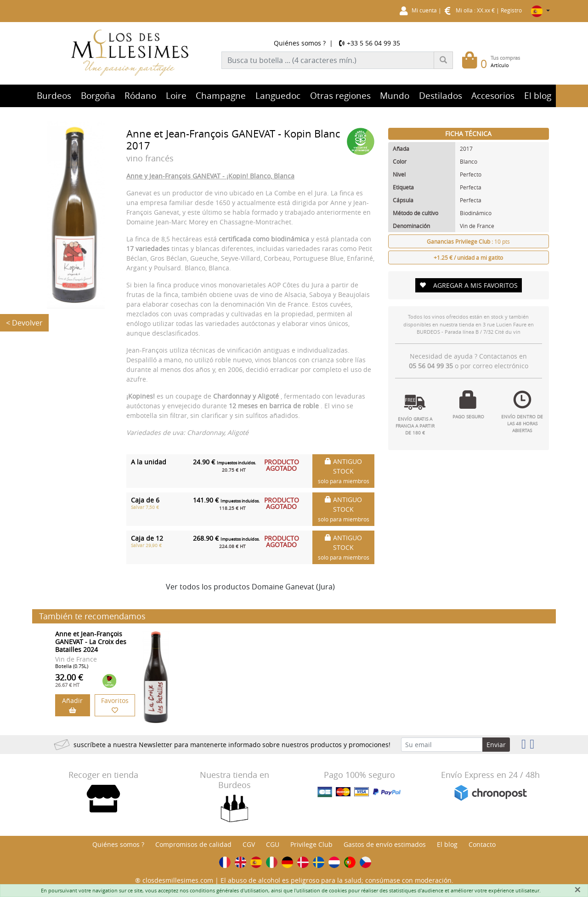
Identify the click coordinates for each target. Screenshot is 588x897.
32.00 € (69, 680)
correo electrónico (500, 366)
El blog (447, 844)
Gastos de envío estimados (385, 844)
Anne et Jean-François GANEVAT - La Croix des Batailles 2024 (91, 642)
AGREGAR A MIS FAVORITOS (469, 285)
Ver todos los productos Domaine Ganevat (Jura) (250, 587)
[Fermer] (577, 890)
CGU (273, 844)
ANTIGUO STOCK (344, 471)
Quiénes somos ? (300, 43)
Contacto (482, 844)
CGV (249, 844)
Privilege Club (311, 844)
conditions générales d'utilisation (229, 890)
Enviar (496, 745)
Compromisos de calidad (193, 844)
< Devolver (24, 323)
